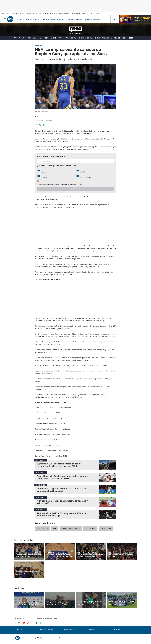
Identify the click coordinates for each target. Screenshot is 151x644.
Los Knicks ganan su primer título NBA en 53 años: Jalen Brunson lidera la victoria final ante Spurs (29, 555)
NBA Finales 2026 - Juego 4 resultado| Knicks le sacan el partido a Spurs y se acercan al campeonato (60, 555)
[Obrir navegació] (5, 19)
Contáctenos (117, 630)
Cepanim (28, 14)
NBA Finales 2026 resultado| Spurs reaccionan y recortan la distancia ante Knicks (121, 555)
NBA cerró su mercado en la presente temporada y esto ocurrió (62, 502)
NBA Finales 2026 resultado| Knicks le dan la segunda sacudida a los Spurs (28, 573)
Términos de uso (69, 630)
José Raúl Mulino (19, 14)
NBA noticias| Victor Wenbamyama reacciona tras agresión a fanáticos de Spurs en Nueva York (90, 555)
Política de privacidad (47, 630)
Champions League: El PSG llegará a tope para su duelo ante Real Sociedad (62, 490)
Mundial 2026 (32, 38)
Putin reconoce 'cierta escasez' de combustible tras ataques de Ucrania (90, 603)
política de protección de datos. (72, 184)
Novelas (71, 19)
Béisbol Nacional (85, 38)
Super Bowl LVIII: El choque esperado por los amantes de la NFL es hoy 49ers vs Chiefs (59, 465)
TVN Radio (46, 19)
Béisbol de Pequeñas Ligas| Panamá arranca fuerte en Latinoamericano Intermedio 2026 (122, 603)
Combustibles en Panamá (80, 14)
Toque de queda (43, 14)
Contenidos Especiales (58, 19)
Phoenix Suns (90, 529)
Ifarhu (35, 14)
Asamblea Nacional (64, 14)
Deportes (37, 19)
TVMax (22, 38)
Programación (98, 19)
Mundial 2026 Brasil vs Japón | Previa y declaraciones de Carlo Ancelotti (29, 604)
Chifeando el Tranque (141, 20)
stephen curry (42, 529)
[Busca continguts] (115, 19)
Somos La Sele (51, 38)
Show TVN (29, 19)
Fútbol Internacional (67, 38)
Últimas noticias (7, 14)
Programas (79, 19)
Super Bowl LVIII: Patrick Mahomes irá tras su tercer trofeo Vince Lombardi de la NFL (63, 477)
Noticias (21, 19)
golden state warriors (71, 529)
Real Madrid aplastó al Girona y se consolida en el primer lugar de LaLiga (62, 515)
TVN (15, 38)
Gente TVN (88, 19)
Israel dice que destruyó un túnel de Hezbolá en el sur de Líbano (60, 604)
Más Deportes (120, 38)
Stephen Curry (70, 131)
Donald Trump (94, 14)
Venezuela (53, 14)
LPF (41, 38)
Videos (130, 38)
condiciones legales (53, 184)
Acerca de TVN (93, 630)
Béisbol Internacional (103, 38)
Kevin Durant (106, 529)
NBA (55, 529)
